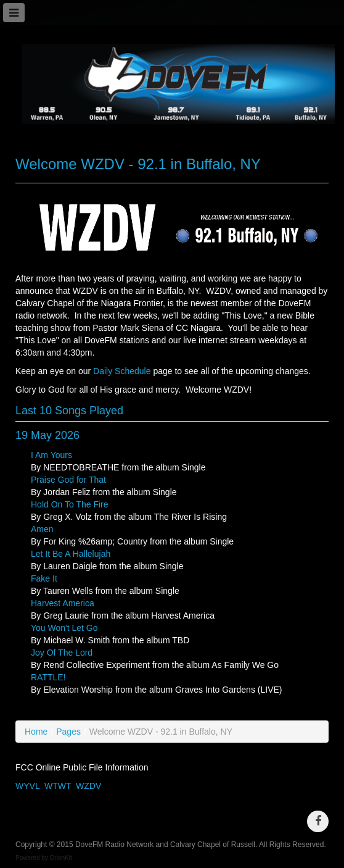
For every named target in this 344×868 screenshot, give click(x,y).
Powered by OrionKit (44, 858)
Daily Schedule (122, 371)
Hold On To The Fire (70, 504)
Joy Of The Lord (62, 653)
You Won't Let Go (64, 628)
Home (36, 732)
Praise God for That (68, 480)
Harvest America (63, 603)
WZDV (88, 786)
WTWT (58, 786)
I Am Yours (51, 455)
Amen (42, 529)
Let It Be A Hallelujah (71, 554)
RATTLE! (48, 677)
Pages (68, 732)
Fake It (44, 578)
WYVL (27, 786)
